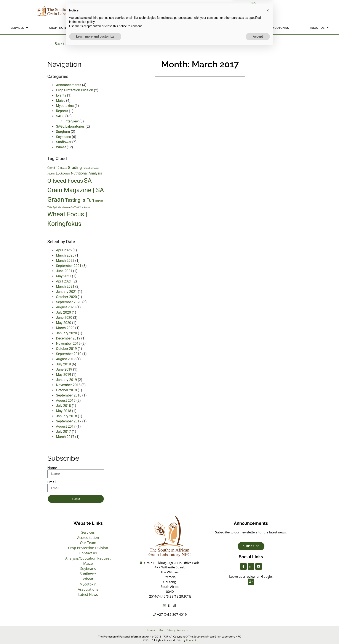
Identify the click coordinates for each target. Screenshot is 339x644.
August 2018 (66, 401)
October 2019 (66, 349)
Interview (72, 121)
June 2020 (64, 318)
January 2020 (66, 333)
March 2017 (65, 437)
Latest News (88, 595)
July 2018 (63, 406)
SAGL (60, 116)
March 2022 (65, 261)
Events (61, 95)
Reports (62, 111)
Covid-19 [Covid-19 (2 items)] (53, 168)
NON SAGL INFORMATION (230, 28)
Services (19, 28)
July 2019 (63, 364)
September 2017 (69, 421)
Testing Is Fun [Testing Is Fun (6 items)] (79, 200)
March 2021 (65, 286)
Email (52, 482)
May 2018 (64, 411)
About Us (319, 28)
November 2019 (68, 343)
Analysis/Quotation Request (132, 28)
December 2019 (68, 338)
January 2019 (66, 380)
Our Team (88, 543)
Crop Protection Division (69, 28)
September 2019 (69, 354)
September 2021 (69, 266)
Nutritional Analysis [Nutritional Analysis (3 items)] (86, 173)
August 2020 (66, 307)
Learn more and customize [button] (95, 632)
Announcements (69, 85)
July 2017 (63, 432)
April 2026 (64, 250)
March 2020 (65, 328)
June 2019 (64, 369)
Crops (183, 28)
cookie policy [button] (86, 618)
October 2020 (66, 297)
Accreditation (88, 538)
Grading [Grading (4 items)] (75, 168)
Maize (61, 101)
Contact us (88, 553)
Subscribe (63, 458)
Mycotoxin (88, 584)
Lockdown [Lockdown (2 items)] (63, 173)
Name (52, 468)
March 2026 (65, 255)
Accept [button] (258, 632)
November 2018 (68, 385)
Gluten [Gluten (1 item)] (64, 168)
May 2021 (64, 276)
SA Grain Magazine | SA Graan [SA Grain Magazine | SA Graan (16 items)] (76, 190)
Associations (88, 589)
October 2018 (66, 390)
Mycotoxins (280, 28)
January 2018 (66, 416)
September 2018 (69, 395)
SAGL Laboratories (70, 126)
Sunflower (64, 142)
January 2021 (66, 292)
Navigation (64, 64)
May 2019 (64, 375)
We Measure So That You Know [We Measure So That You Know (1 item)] (74, 207)
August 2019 (66, 359)
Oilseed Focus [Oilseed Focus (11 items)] (65, 181)
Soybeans (63, 137)
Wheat (61, 147)
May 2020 (64, 323)
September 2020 (69, 302)
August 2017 (66, 426)
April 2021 (64, 281)
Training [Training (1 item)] (99, 201)
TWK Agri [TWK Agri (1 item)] (52, 207)
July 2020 (63, 312)
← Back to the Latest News (71, 44)
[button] (268, 606)
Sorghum (63, 132)
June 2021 (64, 271)
